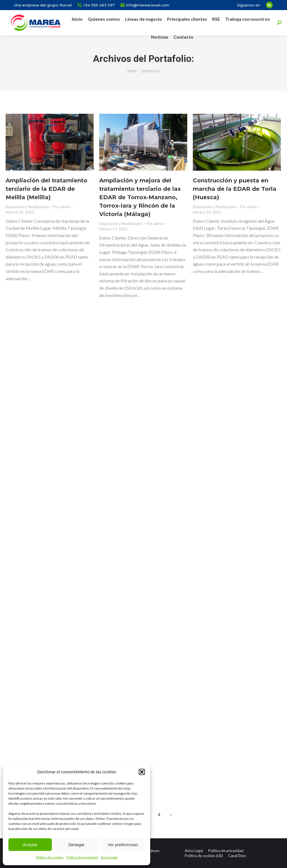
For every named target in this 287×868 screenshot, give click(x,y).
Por (61, 207)
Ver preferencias (123, 845)
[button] (142, 772)
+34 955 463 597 (96, 5)
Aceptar (30, 845)
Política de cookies (50, 857)
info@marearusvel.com (145, 5)
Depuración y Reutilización (27, 207)
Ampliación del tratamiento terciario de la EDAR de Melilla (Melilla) (47, 189)
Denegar (77, 845)
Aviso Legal (109, 857)
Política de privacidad (82, 857)
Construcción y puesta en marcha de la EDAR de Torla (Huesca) (235, 189)
